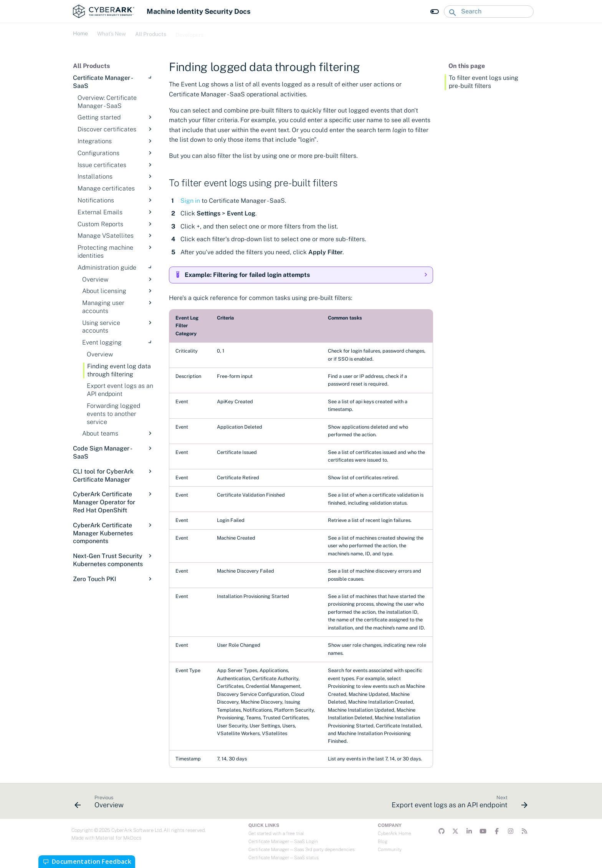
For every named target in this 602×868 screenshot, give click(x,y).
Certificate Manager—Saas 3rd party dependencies (302, 850)
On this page (467, 66)
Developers (189, 33)
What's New (112, 33)
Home (80, 33)
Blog (383, 841)
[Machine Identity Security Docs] (104, 11)
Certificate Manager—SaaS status (284, 858)
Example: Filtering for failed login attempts (247, 275)
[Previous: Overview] (101, 803)
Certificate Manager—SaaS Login (283, 841)
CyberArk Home (394, 833)
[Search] (489, 12)
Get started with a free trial (276, 833)
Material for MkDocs (118, 838)
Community (390, 850)
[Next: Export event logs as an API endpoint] (457, 803)
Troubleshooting (233, 33)
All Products (151, 33)
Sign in (190, 201)
